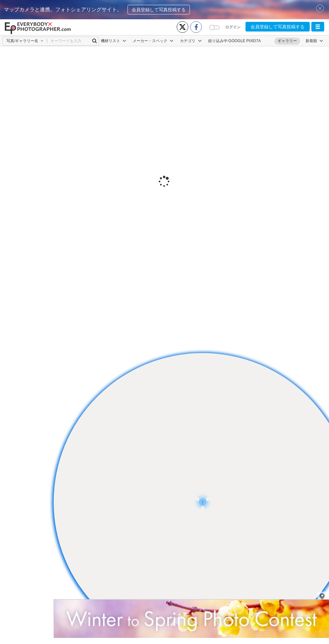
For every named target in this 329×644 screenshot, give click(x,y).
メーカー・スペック (153, 41)
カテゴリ (191, 41)
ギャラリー (287, 41)
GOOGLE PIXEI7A (245, 41)
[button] (318, 27)
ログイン (233, 27)
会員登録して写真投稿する (159, 10)
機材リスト (114, 41)
